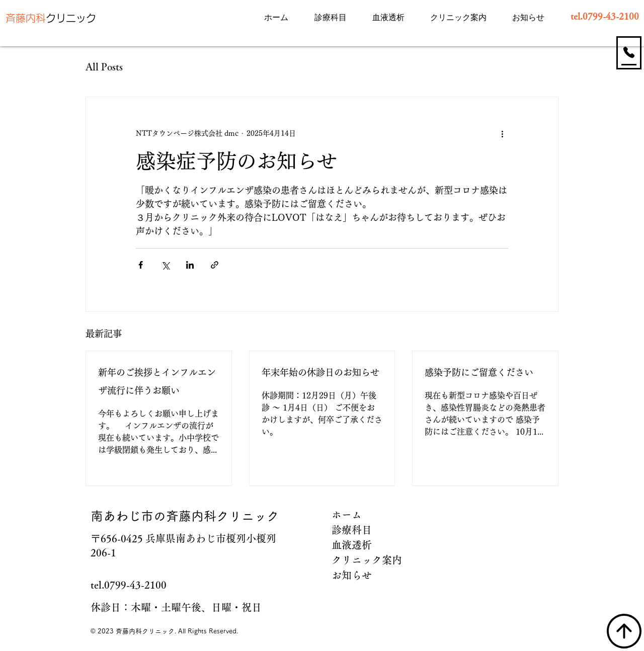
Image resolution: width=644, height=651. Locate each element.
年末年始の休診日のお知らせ (320, 372)
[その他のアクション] (502, 133)
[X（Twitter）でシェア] (165, 265)
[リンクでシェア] (215, 265)
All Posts (104, 66)
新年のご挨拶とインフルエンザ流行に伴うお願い (157, 381)
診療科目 (352, 530)
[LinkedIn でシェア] (190, 265)
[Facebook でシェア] (141, 265)
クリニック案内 (365, 560)
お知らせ (352, 575)
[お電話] (629, 52)
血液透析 (352, 545)
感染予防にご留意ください (479, 372)
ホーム (347, 515)
